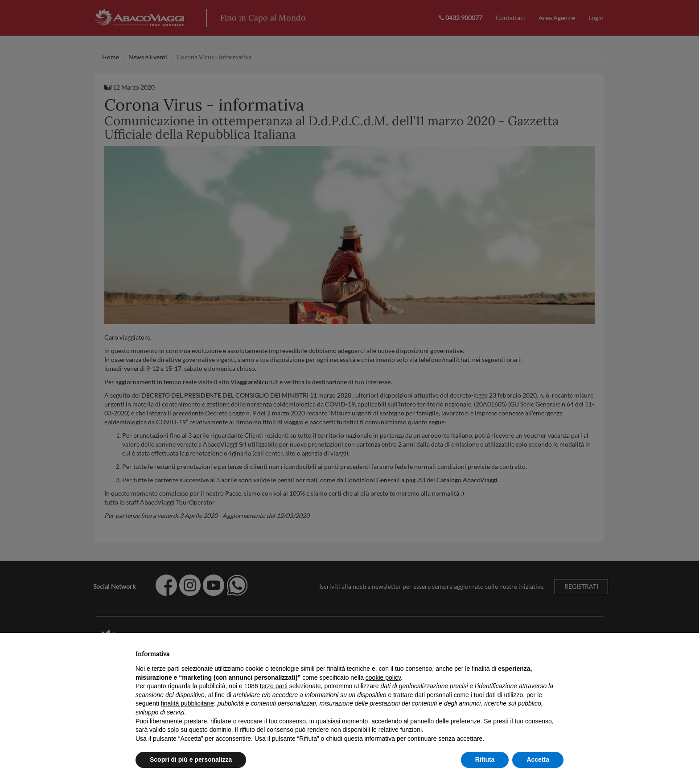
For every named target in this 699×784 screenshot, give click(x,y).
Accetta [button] (538, 759)
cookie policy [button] (383, 677)
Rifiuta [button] (485, 759)
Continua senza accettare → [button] (522, 651)
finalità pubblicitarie (187, 703)
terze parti (274, 686)
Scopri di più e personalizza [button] (191, 759)
